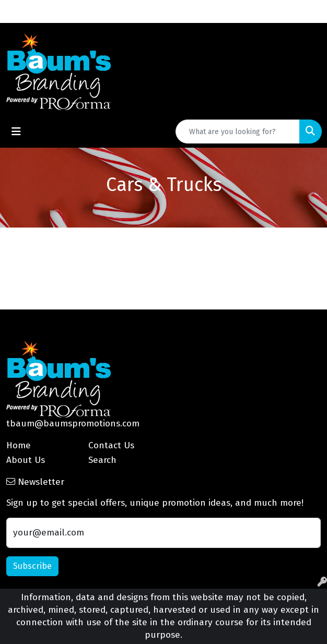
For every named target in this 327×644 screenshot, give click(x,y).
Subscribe (32, 566)
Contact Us (111, 445)
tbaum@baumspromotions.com (73, 424)
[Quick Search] (238, 132)
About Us (26, 460)
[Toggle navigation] (16, 132)
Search (102, 460)
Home (19, 445)
